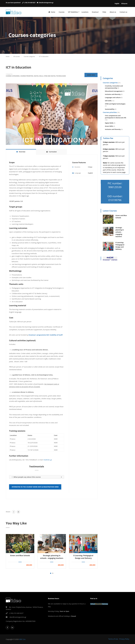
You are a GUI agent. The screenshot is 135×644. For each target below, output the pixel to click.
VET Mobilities (73, 12)
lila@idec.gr (48, 460)
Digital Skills (39, 76)
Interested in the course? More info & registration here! (35, 487)
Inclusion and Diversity (113, 130)
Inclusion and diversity (113, 95)
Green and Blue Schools (20, 556)
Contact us (123, 12)
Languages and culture (113, 98)
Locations (85, 12)
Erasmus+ (95, 12)
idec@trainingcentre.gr (46, 3)
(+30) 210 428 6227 (30, 3)
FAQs (104, 12)
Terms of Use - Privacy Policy (119, 639)
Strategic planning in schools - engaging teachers (52, 557)
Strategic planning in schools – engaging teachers (120, 233)
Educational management (114, 92)
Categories (9, 75)
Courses (62, 12)
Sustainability (110, 110)
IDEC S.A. (22, 639)
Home (52, 12)
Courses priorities (27, 76)
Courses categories (13, 76)
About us (113, 12)
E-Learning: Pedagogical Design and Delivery (83, 557)
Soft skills (108, 101)
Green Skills (109, 127)
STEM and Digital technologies (55, 76)
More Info (91, 75)
